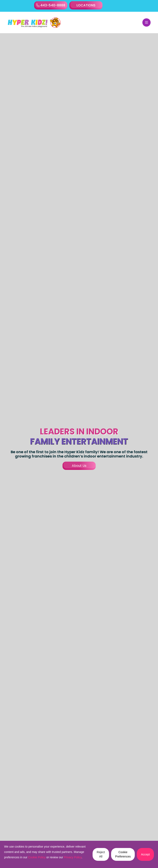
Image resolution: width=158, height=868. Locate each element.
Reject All (101, 854)
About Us (79, 466)
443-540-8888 (51, 5)
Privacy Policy (73, 857)
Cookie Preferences (123, 854)
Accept (145, 854)
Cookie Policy (37, 857)
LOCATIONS (86, 5)
